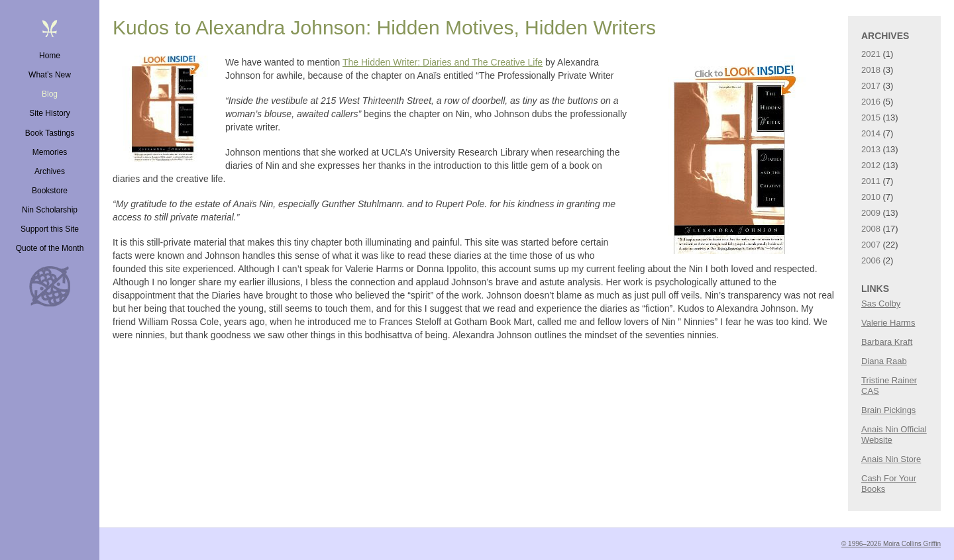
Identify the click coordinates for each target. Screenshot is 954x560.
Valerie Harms (888, 323)
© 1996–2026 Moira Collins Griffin (891, 544)
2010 (871, 197)
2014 (871, 133)
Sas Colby (881, 303)
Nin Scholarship (50, 210)
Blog (50, 94)
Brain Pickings (888, 410)
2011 (871, 181)
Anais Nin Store (891, 459)
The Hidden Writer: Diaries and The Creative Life (443, 62)
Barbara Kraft (887, 342)
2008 (871, 229)
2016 (871, 102)
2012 (871, 165)
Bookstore (50, 191)
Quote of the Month (50, 248)
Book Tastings (50, 133)
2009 (871, 213)
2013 (871, 149)
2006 (871, 260)
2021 (871, 54)
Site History (49, 113)
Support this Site (50, 229)
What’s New (50, 75)
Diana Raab (884, 361)
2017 (871, 86)
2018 (871, 70)
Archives (50, 171)
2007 (871, 245)
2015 (871, 117)
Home (50, 56)
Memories (50, 152)
